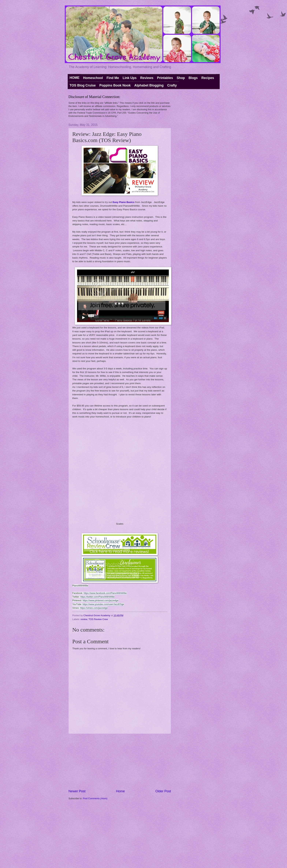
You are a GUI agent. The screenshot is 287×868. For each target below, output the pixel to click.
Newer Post (77, 791)
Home (120, 791)
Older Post (163, 791)
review (84, 619)
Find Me (113, 78)
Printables (165, 78)
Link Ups (130, 78)
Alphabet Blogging (149, 85)
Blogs (193, 78)
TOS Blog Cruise (83, 85)
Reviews (147, 78)
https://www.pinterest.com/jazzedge (100, 600)
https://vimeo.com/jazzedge (94, 608)
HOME (74, 78)
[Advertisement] (120, 761)
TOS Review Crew (98, 619)
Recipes (208, 78)
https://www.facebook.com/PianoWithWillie (105, 593)
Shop (181, 78)
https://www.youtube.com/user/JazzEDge (103, 604)
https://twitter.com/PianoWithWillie (97, 597)
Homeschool (93, 78)
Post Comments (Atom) (95, 798)
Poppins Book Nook (115, 85)
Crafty (172, 85)
